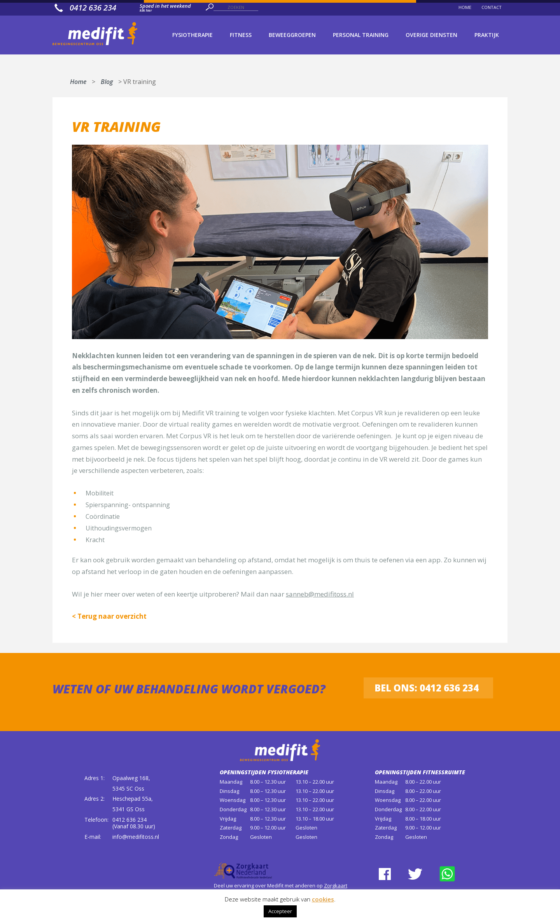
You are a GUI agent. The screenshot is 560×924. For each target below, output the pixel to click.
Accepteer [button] (280, 911)
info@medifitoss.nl (136, 837)
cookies (323, 899)
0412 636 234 (129, 820)
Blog (107, 80)
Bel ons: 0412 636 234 (427, 688)
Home (78, 80)
